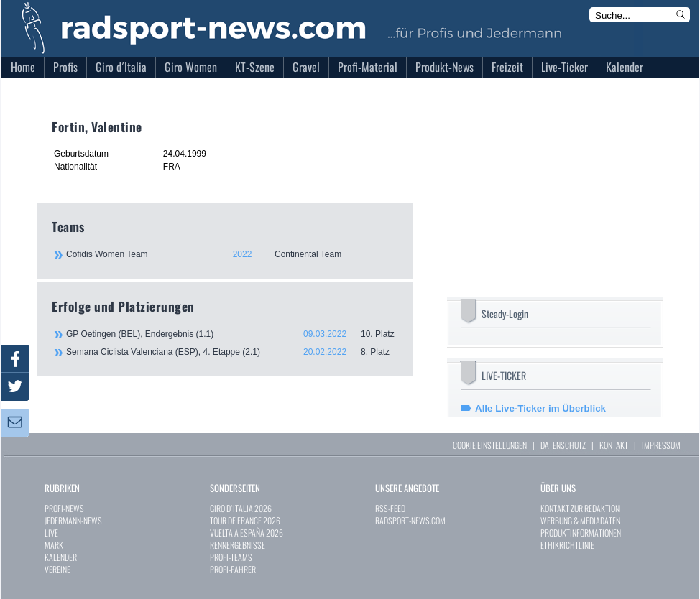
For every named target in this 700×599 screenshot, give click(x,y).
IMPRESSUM (661, 445)
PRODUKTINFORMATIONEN (581, 533)
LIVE (51, 533)
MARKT (56, 545)
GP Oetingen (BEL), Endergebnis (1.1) (232, 334)
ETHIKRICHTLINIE (567, 545)
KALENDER (61, 557)
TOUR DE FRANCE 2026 (245, 520)
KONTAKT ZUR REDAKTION (580, 508)
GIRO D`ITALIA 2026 (241, 508)
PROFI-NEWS (64, 508)
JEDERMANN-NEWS (73, 520)
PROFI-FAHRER (233, 569)
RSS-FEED (390, 508)
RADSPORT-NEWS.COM (410, 520)
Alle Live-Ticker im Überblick (540, 408)
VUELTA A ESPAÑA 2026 (247, 533)
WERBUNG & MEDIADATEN (580, 520)
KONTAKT (614, 445)
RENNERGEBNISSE (238, 545)
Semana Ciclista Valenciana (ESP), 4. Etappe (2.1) (232, 352)
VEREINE (57, 569)
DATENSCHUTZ (563, 445)
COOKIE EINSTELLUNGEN (490, 445)
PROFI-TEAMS (231, 557)
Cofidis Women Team (231, 254)
